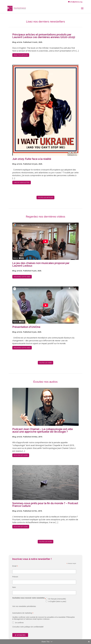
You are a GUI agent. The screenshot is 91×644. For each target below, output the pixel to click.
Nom (14, 587)
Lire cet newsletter (22, 183)
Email (15, 566)
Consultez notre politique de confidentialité (28, 627)
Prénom (15, 577)
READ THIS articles (21, 55)
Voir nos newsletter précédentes (24, 606)
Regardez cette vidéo (22, 277)
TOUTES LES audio (45, 542)
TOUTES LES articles (45, 198)
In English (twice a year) (57, 601)
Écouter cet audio (21, 455)
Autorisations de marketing (23, 613)
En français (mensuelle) (57, 599)
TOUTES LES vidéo (45, 363)
